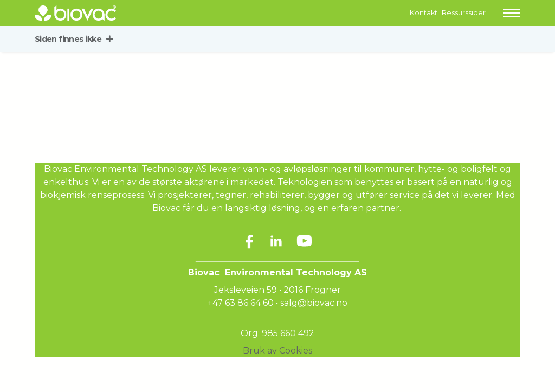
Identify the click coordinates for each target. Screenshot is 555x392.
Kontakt (424, 13)
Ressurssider (464, 13)
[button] (512, 13)
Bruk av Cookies (277, 351)
